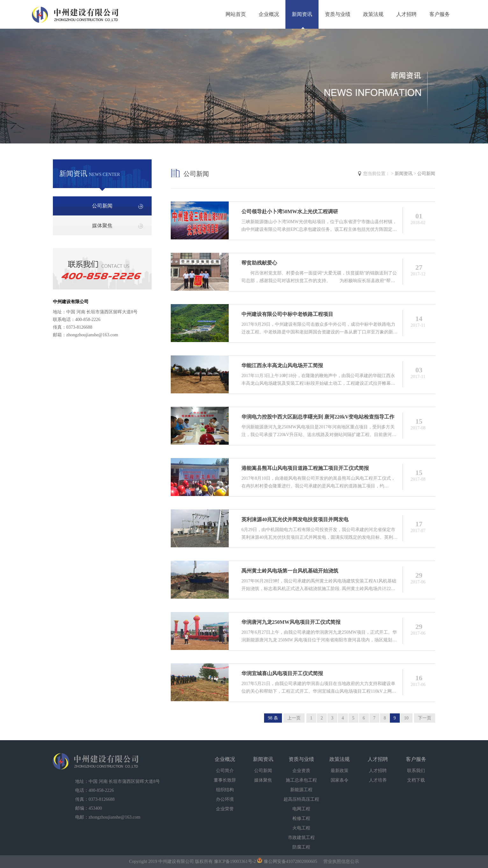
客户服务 (440, 14)
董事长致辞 (225, 780)
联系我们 (416, 771)
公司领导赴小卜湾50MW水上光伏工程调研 (290, 212)
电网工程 (301, 809)
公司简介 (225, 771)
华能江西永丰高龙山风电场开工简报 (282, 365)
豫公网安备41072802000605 (287, 861)
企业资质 (301, 771)
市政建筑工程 (301, 838)
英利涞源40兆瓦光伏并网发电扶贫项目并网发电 (295, 519)
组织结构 (225, 790)
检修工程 (301, 818)
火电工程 (301, 828)
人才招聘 (406, 14)
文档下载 (416, 780)
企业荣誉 (225, 809)
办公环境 (225, 799)
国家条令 (340, 780)
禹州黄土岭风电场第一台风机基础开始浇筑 (290, 571)
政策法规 (373, 14)
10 (406, 718)
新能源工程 (301, 790)
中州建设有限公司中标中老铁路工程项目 (287, 314)
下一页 (425, 718)
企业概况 (269, 14)
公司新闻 (102, 206)
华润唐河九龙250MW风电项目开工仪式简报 (291, 622)
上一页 (294, 718)
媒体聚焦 (102, 226)
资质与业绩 (338, 14)
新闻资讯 (302, 14)
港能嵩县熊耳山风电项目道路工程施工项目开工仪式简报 (305, 468)
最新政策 (340, 771)
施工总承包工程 (301, 780)
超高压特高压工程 (301, 799)
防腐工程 (301, 847)
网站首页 (236, 14)
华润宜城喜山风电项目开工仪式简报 (282, 673)
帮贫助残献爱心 (259, 263)
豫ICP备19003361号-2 (235, 861)
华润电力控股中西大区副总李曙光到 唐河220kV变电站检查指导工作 (318, 417)
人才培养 (378, 780)
